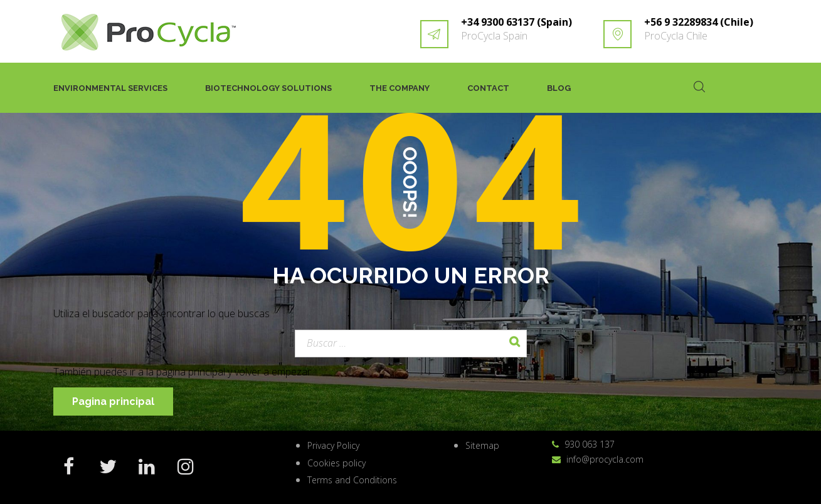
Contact (488, 88)
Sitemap (482, 445)
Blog (559, 88)
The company (400, 88)
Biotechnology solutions (268, 88)
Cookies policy (336, 463)
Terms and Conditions (352, 480)
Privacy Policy (333, 445)
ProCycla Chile (676, 36)
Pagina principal (113, 402)
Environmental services (110, 88)
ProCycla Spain (494, 36)
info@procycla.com (605, 459)
